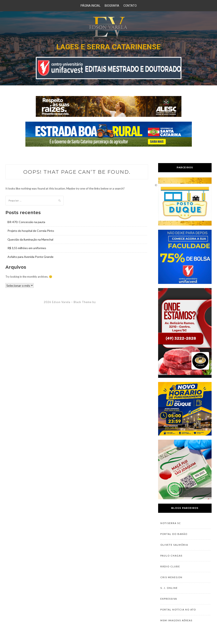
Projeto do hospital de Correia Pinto (31, 231)
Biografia (112, 6)
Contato (130, 6)
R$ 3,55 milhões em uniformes (27, 248)
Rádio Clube (170, 567)
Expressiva (169, 601)
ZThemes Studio (108, 302)
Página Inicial (91, 6)
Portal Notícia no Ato (178, 612)
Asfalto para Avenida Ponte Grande (30, 257)
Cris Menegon (171, 578)
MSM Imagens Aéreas (176, 623)
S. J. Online (169, 590)
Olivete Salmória (174, 545)
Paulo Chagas (171, 556)
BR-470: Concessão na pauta (26, 222)
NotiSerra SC (171, 523)
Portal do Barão (174, 534)
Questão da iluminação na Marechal (30, 239)
